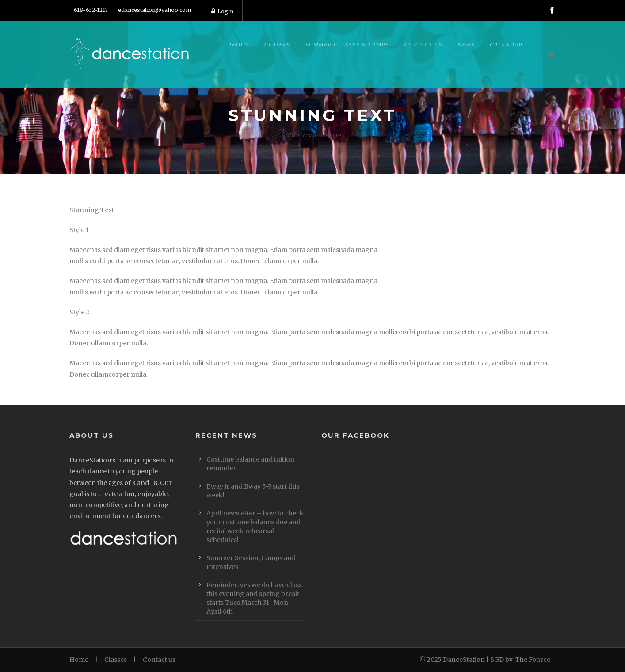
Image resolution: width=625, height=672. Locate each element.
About (238, 44)
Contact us (159, 660)
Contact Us (423, 44)
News (466, 44)
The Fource (533, 660)
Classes (277, 44)
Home (79, 660)
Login (222, 11)
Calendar (506, 44)
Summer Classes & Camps (347, 44)
